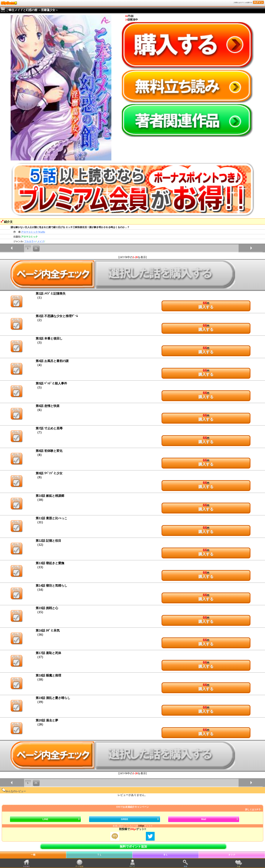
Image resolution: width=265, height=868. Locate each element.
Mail (204, 819)
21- (36, 248)
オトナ (232, 855)
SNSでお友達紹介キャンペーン (132, 808)
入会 (238, 866)
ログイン (258, 2)
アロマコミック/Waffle (33, 232)
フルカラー (30, 241)
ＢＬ (166, 855)
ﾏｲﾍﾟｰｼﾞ (132, 866)
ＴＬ (99, 855)
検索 (186, 866)
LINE (45, 819)
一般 (33, 855)
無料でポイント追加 (133, 847)
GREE (125, 819)
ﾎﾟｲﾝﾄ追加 (80, 866)
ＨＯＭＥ (27, 866)
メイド (41, 241)
